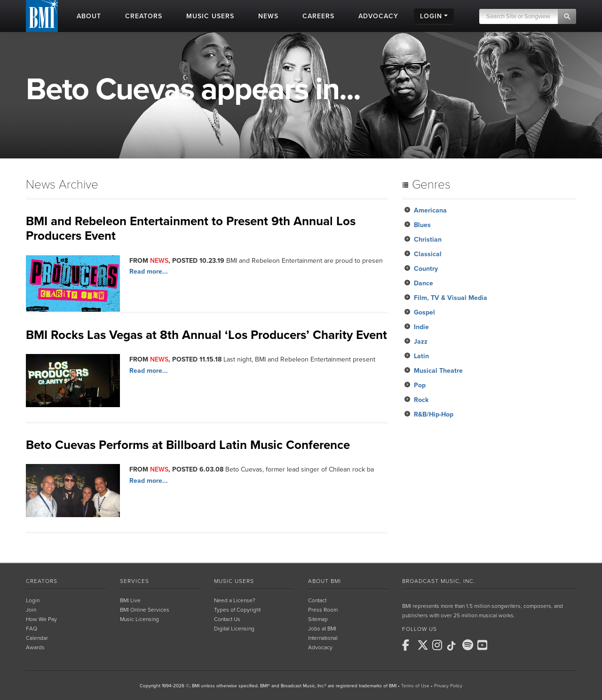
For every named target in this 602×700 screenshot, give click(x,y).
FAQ (32, 629)
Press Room (323, 610)
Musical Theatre (438, 371)
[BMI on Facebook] (409, 645)
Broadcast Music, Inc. (439, 581)
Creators (42, 581)
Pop (420, 385)
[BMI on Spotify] (469, 645)
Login (33, 600)
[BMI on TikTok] (454, 646)
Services (135, 581)
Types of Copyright (237, 610)
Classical (428, 254)
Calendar (37, 638)
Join (31, 610)
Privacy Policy (448, 686)
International (323, 638)
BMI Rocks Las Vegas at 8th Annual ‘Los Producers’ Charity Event (206, 335)
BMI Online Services (145, 610)
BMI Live (130, 600)
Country (426, 269)
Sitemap (318, 619)
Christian (428, 240)
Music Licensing (139, 619)
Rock (421, 400)
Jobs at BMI (322, 629)
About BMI (325, 581)
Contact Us (227, 619)
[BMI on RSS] (499, 645)
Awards (35, 647)
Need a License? (235, 600)
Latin (421, 356)
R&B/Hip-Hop (434, 414)
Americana (430, 210)
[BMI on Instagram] (439, 645)
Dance (424, 283)
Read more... (149, 271)
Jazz (421, 342)
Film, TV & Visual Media (451, 298)
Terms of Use (415, 686)
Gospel (424, 312)
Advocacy (320, 647)
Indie (421, 327)
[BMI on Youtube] (484, 645)
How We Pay (41, 619)
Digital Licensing (234, 629)
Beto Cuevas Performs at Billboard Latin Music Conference (188, 445)
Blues (422, 225)
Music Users (234, 581)
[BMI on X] (424, 645)
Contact (317, 600)
